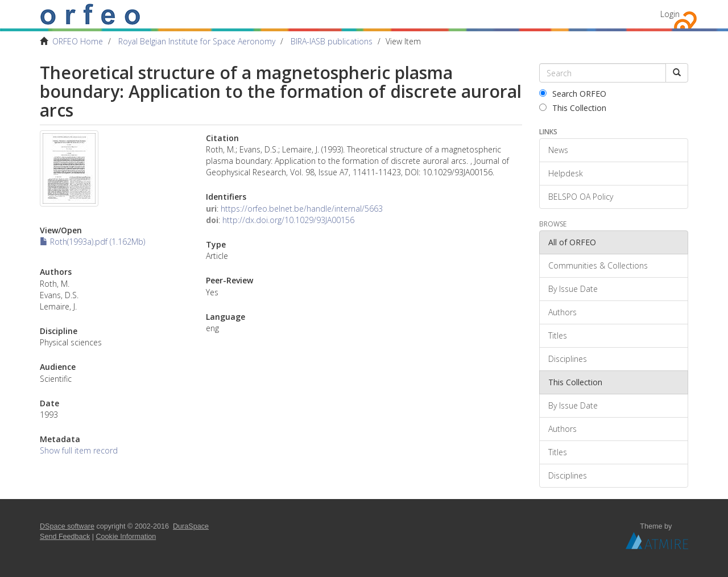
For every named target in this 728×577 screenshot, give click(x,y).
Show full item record (79, 450)
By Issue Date (573, 289)
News (558, 150)
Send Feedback (65, 537)
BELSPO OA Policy (581, 197)
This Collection (573, 108)
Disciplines (568, 359)
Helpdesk (566, 173)
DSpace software (67, 526)
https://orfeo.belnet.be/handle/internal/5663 (302, 209)
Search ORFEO (573, 94)
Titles (558, 335)
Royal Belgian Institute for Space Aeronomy (197, 41)
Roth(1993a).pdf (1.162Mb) (92, 242)
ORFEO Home (78, 41)
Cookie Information (126, 537)
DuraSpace (191, 526)
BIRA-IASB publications (332, 41)
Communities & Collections (598, 265)
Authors (562, 312)
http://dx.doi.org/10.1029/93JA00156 (288, 220)
